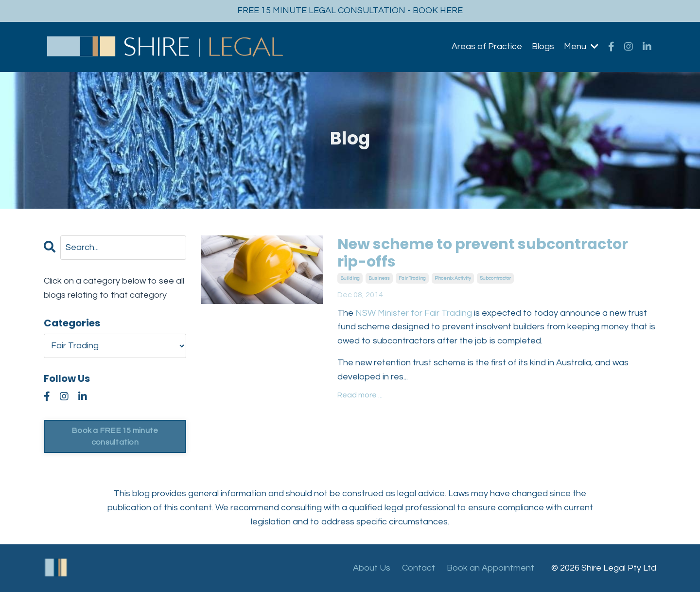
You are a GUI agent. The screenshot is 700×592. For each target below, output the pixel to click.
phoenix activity (453, 278)
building (350, 278)
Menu (581, 46)
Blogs (543, 46)
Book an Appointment (490, 568)
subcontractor (495, 278)
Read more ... (360, 395)
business (379, 278)
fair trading (412, 278)
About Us (372, 568)
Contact (419, 568)
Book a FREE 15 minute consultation (115, 436)
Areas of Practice (487, 46)
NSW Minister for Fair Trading (415, 313)
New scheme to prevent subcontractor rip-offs (483, 253)
